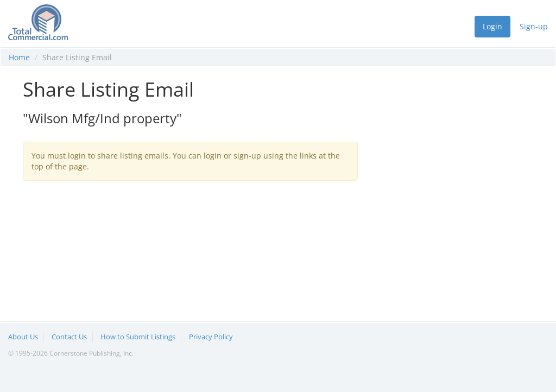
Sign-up (534, 26)
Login (492, 26)
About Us (23, 337)
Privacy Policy (211, 337)
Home (19, 57)
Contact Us (69, 337)
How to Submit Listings (138, 337)
